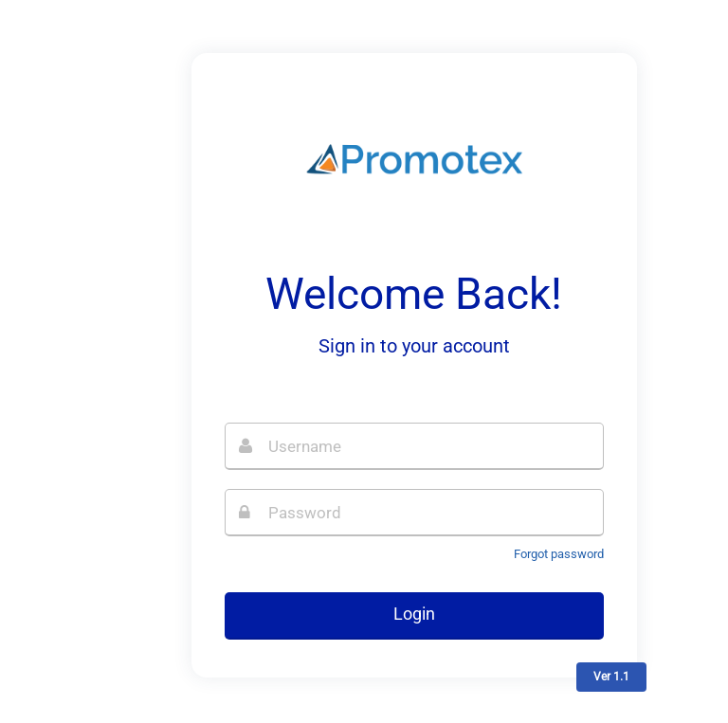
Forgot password (559, 554)
